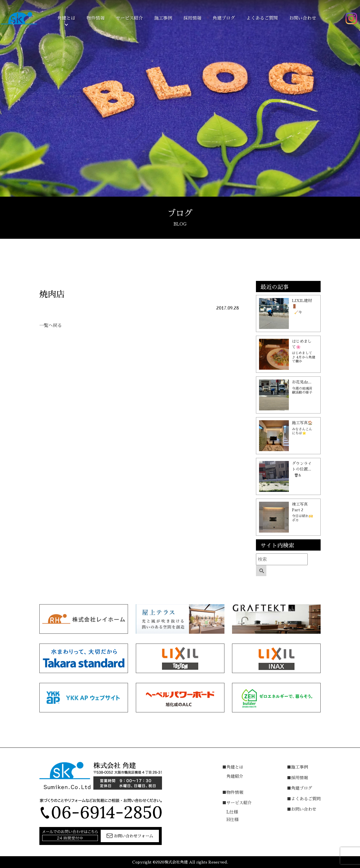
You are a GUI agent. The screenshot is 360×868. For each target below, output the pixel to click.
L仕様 (232, 812)
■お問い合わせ (302, 809)
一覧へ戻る (51, 326)
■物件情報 (233, 792)
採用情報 (192, 18)
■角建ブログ (300, 788)
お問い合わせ (303, 18)
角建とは (66, 18)
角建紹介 (235, 776)
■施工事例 (297, 767)
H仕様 (232, 820)
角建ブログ (224, 18)
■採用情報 (297, 778)
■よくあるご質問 (304, 799)
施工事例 (163, 18)
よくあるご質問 (262, 18)
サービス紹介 (129, 18)
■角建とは (233, 767)
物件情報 (96, 18)
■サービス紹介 (237, 803)
